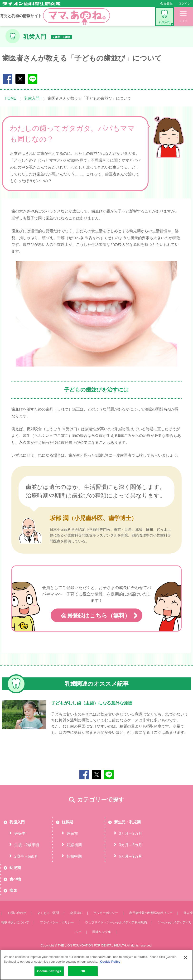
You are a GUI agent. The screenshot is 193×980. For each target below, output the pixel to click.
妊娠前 (72, 852)
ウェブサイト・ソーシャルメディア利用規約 (116, 941)
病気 (13, 909)
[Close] (185, 957)
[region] (96, 965)
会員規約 (76, 932)
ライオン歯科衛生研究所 (31, 4)
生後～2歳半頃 (27, 864)
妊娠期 (68, 841)
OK (83, 971)
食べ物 (15, 898)
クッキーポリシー (106, 932)
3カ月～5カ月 (130, 864)
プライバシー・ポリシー (57, 941)
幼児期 (15, 886)
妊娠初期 (74, 864)
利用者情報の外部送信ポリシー (151, 932)
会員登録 (166, 3)
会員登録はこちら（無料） (96, 635)
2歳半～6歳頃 (26, 875)
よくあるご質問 (48, 932)
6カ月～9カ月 (130, 875)
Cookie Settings (49, 971)
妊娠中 (20, 852)
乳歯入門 (164, 17)
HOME (10, 98)
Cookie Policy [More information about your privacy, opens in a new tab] (110, 962)
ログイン (184, 3)
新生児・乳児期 (127, 841)
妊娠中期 (74, 875)
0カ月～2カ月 (130, 852)
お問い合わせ (17, 932)
